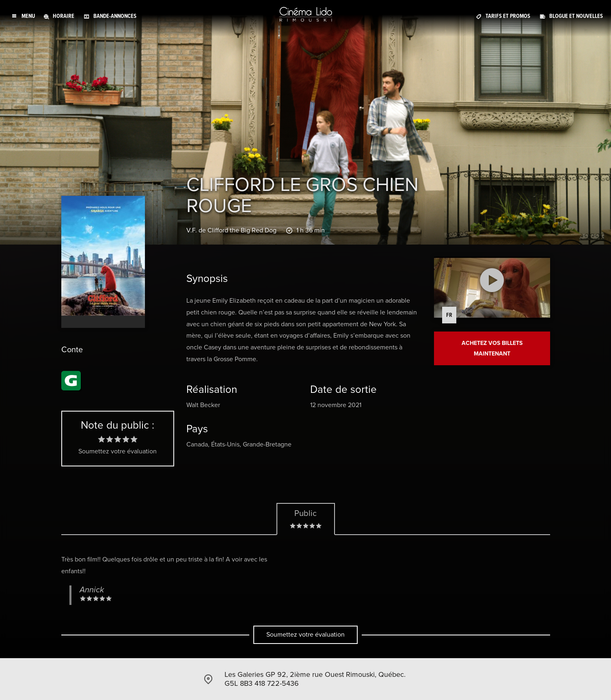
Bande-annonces (115, 16)
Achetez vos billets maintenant (492, 348)
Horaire (64, 16)
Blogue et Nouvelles (576, 16)
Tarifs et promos (508, 16)
